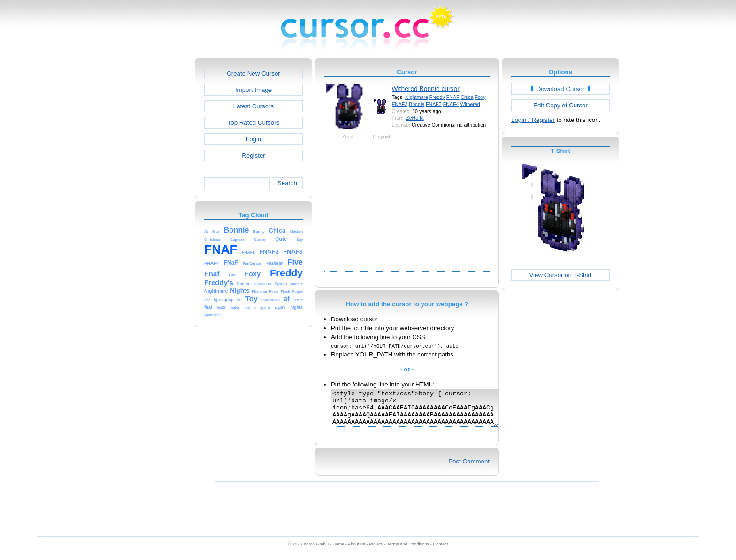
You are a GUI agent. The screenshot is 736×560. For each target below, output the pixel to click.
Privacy (376, 551)
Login (253, 139)
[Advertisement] (154, 199)
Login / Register (533, 120)
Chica (467, 97)
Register (253, 155)
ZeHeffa (415, 118)
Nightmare (417, 97)
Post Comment (469, 468)
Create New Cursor (253, 73)
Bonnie (417, 104)
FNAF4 (451, 104)
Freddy (437, 97)
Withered (470, 104)
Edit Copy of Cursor (560, 105)
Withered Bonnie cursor (426, 89)
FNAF (453, 97)
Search (287, 183)
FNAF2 (400, 104)
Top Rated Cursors (254, 123)
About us (356, 551)
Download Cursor (560, 89)
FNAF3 (434, 104)
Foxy (480, 97)
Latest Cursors (253, 106)
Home (339, 551)
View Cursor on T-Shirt (561, 275)
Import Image (253, 90)
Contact (441, 551)
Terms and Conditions (408, 551)
